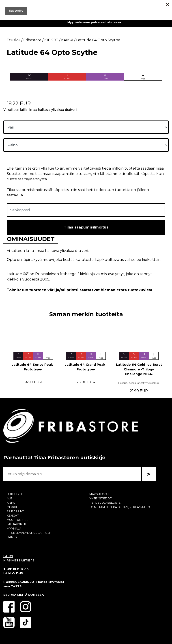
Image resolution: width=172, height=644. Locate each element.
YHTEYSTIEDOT (100, 498)
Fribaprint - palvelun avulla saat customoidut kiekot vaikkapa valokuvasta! (86, 22)
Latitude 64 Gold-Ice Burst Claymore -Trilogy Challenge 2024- (139, 369)
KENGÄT (13, 516)
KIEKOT (12, 503)
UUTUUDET (14, 494)
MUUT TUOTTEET (18, 520)
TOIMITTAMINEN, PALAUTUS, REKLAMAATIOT (120, 507)
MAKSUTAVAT (99, 494)
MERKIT (12, 507)
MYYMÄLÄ (14, 529)
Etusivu (14, 40)
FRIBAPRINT (15, 511)
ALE (9, 498)
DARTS (12, 537)
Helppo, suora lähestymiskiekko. (139, 383)
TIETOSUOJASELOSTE (105, 503)
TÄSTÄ (16, 586)
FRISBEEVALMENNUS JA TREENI (29, 533)
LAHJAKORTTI (16, 524)
